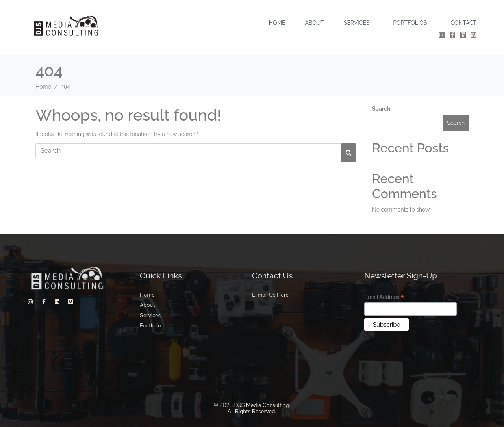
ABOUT (314, 23)
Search (381, 109)
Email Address (384, 297)
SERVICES (357, 23)
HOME (277, 23)
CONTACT (463, 23)
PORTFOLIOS (410, 23)
